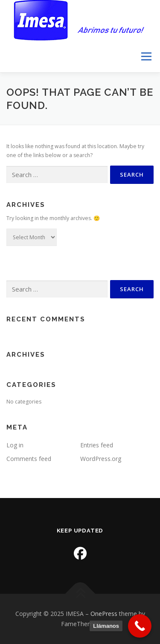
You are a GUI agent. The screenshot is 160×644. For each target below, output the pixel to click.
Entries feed (97, 445)
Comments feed (29, 459)
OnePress (104, 614)
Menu (146, 56)
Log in (15, 445)
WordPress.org (101, 459)
